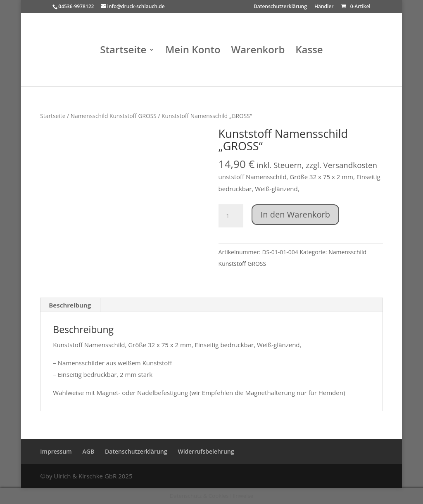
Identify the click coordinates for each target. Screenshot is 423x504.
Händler (324, 7)
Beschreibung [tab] (70, 305)
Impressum (56, 451)
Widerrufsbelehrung (206, 451)
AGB (89, 451)
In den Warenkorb (295, 214)
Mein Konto (193, 51)
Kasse (309, 51)
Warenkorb (258, 51)
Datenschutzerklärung (280, 7)
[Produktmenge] (231, 216)
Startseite (123, 51)
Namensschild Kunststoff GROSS (114, 116)
